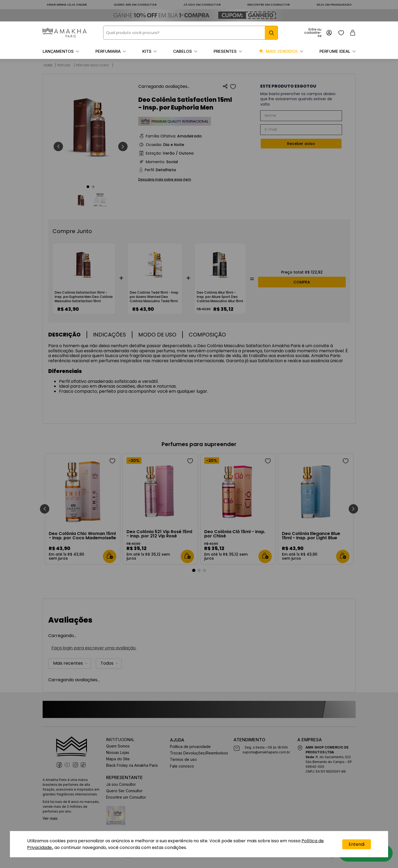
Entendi (357, 844)
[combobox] (191, 33)
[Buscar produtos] (271, 33)
